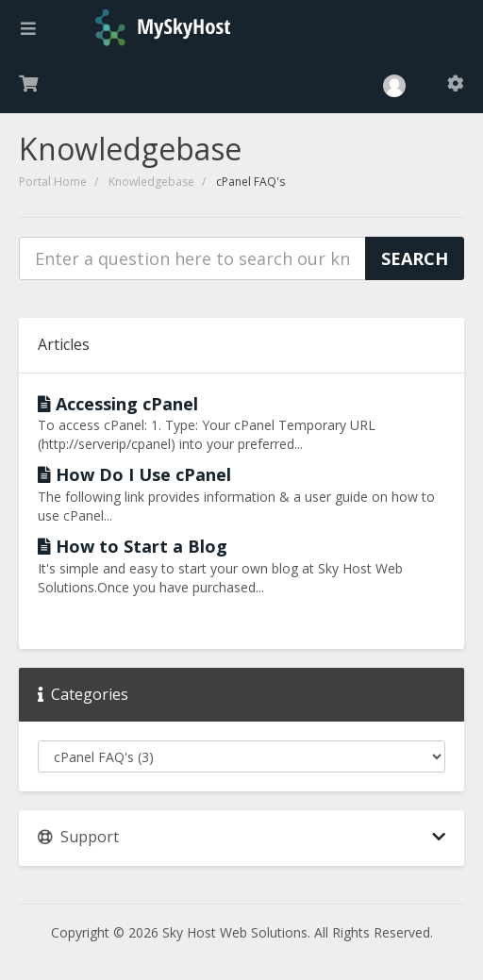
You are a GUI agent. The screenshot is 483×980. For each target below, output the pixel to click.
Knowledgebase (151, 182)
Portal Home (53, 182)
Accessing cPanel (118, 404)
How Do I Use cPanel (134, 474)
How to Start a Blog (133, 546)
